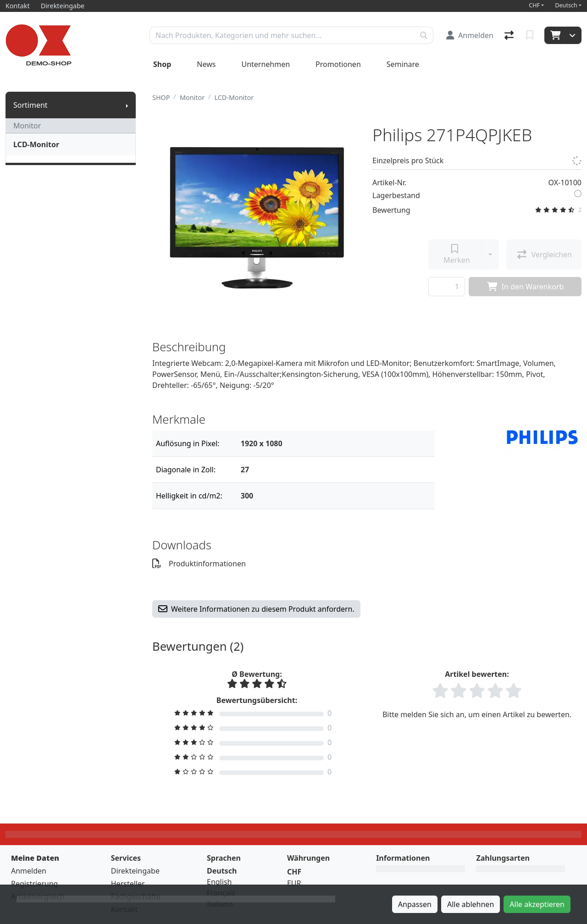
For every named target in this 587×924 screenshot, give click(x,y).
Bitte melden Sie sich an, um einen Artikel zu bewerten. (477, 714)
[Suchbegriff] (282, 35)
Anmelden (29, 871)
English (219, 882)
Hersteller (128, 884)
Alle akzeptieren (537, 904)
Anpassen (415, 904)
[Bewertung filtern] (257, 713)
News (206, 64)
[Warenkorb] (555, 35)
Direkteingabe (135, 871)
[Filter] (334, 443)
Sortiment (30, 105)
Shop (162, 64)
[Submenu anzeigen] (127, 105)
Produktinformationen (199, 564)
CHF (534, 5)
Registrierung (34, 884)
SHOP (161, 97)
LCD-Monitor (36, 144)
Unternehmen (266, 64)
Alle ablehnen (471, 904)
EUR (294, 883)
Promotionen (338, 64)
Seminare (403, 64)
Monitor (27, 126)
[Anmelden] (470, 35)
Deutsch (566, 5)
